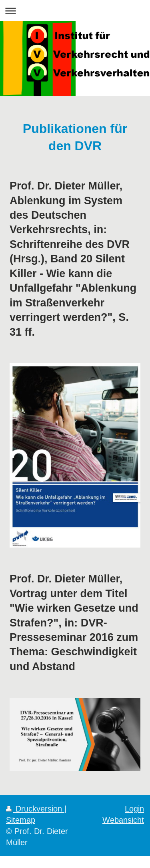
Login (134, 809)
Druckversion (35, 809)
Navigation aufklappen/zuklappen (75, 11)
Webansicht (123, 820)
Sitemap (21, 820)
